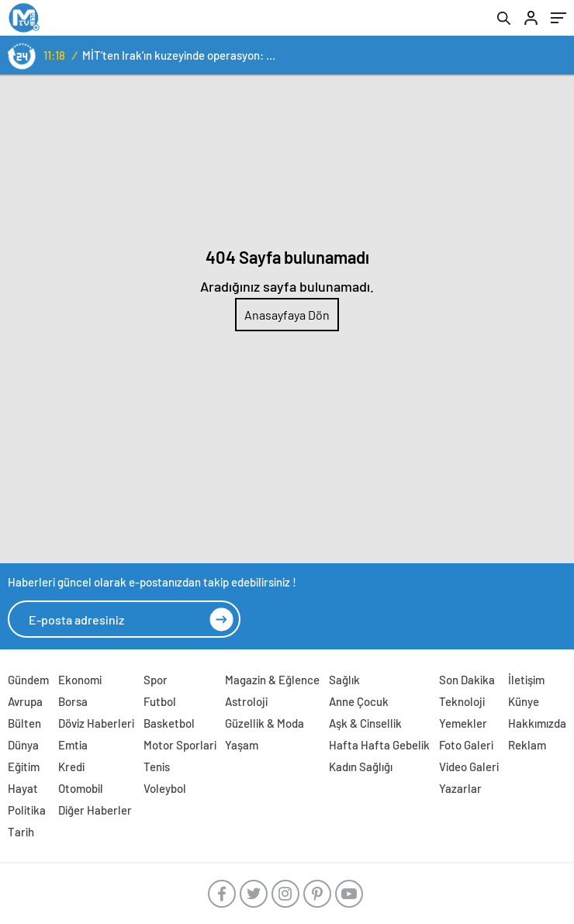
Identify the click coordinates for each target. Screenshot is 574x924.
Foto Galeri (466, 745)
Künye (524, 701)
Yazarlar (460, 788)
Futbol (160, 701)
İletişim (526, 680)
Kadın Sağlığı (361, 767)
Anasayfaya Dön (287, 315)
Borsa (73, 701)
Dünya (23, 745)
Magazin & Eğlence (272, 680)
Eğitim (24, 767)
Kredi (71, 767)
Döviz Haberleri (96, 723)
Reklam (527, 745)
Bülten (24, 723)
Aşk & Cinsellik (365, 723)
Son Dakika (467, 680)
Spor (156, 680)
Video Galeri (469, 767)
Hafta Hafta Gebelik (379, 745)
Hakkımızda (537, 723)
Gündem (28, 680)
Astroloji (246, 701)
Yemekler (463, 723)
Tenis (157, 767)
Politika (27, 810)
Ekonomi (80, 680)
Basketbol (169, 723)
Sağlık (344, 680)
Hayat (23, 788)
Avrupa (25, 701)
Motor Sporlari (180, 745)
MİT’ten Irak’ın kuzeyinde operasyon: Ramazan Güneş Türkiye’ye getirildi (181, 55)
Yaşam (242, 745)
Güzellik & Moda (265, 723)
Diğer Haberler (95, 810)
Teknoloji (462, 701)
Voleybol (165, 788)
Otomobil (81, 788)
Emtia (73, 745)
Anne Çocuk (359, 701)
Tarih (21, 832)
